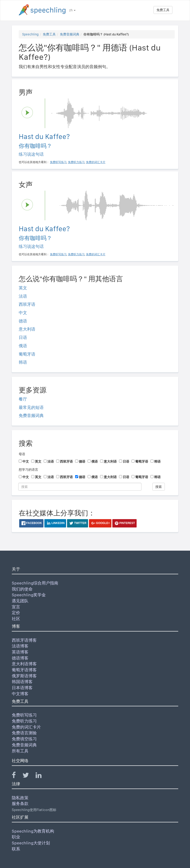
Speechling (30, 34)
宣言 (16, 607)
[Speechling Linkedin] (41, 776)
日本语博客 (22, 688)
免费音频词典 (70, 34)
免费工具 (163, 10)
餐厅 (23, 399)
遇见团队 (20, 601)
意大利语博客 (24, 664)
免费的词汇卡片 (26, 727)
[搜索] (80, 487)
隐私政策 (20, 798)
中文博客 (20, 694)
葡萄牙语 (27, 354)
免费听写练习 (24, 715)
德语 (23, 321)
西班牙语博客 (24, 640)
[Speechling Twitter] (29, 776)
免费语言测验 (24, 733)
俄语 (23, 346)
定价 (16, 613)
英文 (23, 288)
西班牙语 (27, 304)
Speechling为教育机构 (33, 831)
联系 (16, 849)
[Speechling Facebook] (17, 776)
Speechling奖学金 (29, 595)
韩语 (23, 362)
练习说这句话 (31, 154)
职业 (16, 837)
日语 (23, 337)
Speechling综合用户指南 (35, 583)
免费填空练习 (24, 739)
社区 (16, 619)
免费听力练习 (24, 721)
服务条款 (20, 803)
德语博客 (20, 658)
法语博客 (20, 646)
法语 (23, 296)
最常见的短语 (31, 407)
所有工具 (20, 751)
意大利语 (27, 329)
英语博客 (20, 652)
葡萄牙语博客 (24, 670)
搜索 (159, 487)
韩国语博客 (22, 682)
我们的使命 (22, 589)
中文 (23, 313)
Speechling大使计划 (31, 843)
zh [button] (72, 10)
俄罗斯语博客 (24, 676)
